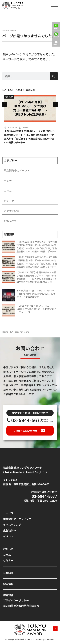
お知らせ (9, 97)
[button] (4, 104)
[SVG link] (13, 5)
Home (5, 332)
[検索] (54, 76)
